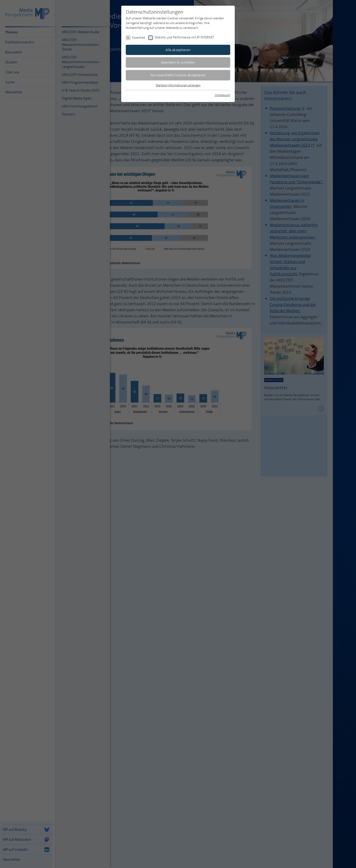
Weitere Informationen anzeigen (178, 85)
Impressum (222, 95)
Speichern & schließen (178, 62)
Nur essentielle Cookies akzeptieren (178, 75)
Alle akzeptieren (178, 50)
